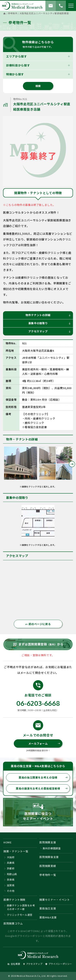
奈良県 (11, 879)
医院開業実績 (48, 866)
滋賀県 (11, 885)
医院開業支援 (48, 842)
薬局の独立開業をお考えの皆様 (43, 777)
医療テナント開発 (14, 900)
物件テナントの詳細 (48, 315)
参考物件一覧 (48, 875)
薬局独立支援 (48, 908)
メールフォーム (44, 743)
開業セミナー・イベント (55, 900)
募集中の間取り (50, 323)
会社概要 (14, 964)
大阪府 (11, 857)
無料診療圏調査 (52, 848)
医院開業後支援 (49, 857)
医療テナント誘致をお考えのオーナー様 (21, 907)
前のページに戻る (38, 624)
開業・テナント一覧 (16, 851)
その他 (11, 891)
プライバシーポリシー (30, 936)
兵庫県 (11, 863)
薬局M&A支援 (48, 917)
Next (72, 464)
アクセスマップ (50, 331)
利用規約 (51, 936)
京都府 (11, 868)
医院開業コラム (13, 923)
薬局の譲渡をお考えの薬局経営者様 (42, 788)
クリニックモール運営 (20, 915)
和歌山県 (12, 874)
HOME (8, 842)
